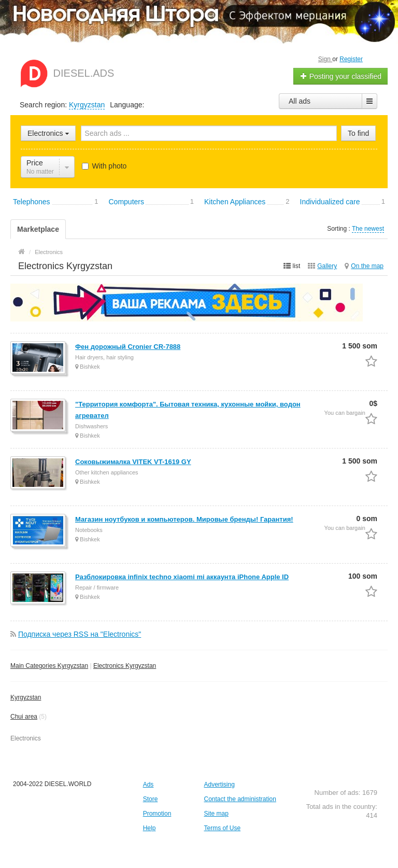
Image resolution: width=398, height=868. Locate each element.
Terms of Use (222, 828)
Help (150, 828)
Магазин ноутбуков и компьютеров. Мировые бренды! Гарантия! (184, 519)
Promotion (157, 814)
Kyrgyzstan (87, 105)
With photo (104, 166)
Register (351, 59)
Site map (216, 814)
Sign (325, 59)
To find (358, 133)
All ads (300, 101)
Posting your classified (341, 76)
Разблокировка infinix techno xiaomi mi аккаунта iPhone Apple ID (182, 577)
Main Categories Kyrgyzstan (49, 666)
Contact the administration (240, 799)
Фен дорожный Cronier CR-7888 (128, 347)
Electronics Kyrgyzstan (125, 666)
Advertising (219, 785)
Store (151, 799)
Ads (148, 785)
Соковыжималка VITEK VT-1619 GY (133, 462)
